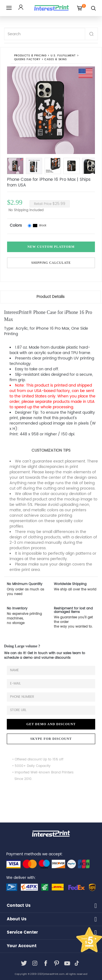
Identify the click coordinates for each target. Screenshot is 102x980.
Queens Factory (27, 59)
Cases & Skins (55, 59)
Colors (16, 225)
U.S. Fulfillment (63, 56)
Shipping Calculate (51, 263)
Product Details (50, 297)
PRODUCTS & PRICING (30, 56)
